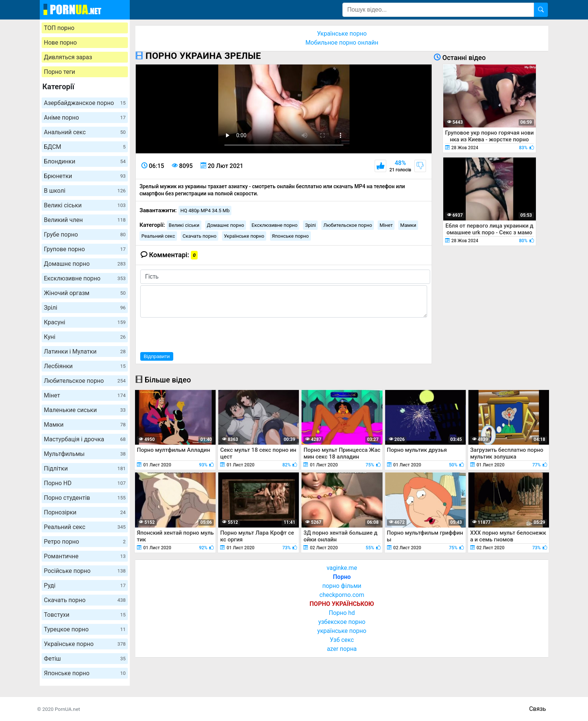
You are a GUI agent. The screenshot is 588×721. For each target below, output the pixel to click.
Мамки (85, 425)
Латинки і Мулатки (85, 352)
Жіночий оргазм (85, 293)
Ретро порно (85, 542)
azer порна (342, 649)
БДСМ (85, 147)
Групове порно (85, 249)
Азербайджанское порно (85, 103)
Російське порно (85, 571)
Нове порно (60, 43)
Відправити (157, 356)
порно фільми (342, 586)
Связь (538, 709)
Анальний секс (85, 132)
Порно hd (342, 613)
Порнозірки (85, 512)
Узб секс (342, 640)
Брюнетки (85, 176)
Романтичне (85, 556)
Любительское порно (85, 381)
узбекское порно (342, 622)
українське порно (342, 631)
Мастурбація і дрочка (85, 439)
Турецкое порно (85, 629)
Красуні (85, 322)
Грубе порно (85, 235)
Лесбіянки (85, 366)
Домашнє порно (85, 264)
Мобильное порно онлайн (342, 43)
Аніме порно (85, 118)
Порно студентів (85, 498)
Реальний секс (85, 527)
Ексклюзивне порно (85, 278)
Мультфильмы (85, 454)
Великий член (85, 220)
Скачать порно (85, 600)
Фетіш (85, 659)
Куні (85, 337)
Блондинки (85, 161)
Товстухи (85, 615)
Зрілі (85, 308)
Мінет (85, 395)
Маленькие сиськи (85, 410)
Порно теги (59, 72)
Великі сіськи (85, 205)
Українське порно (85, 644)
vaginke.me (342, 568)
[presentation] (197, 334)
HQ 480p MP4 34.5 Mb (205, 211)
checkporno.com (342, 595)
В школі (85, 191)
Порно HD (85, 483)
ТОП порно (59, 28)
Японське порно (85, 673)
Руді (85, 585)
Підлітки (85, 468)
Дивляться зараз (68, 57)
